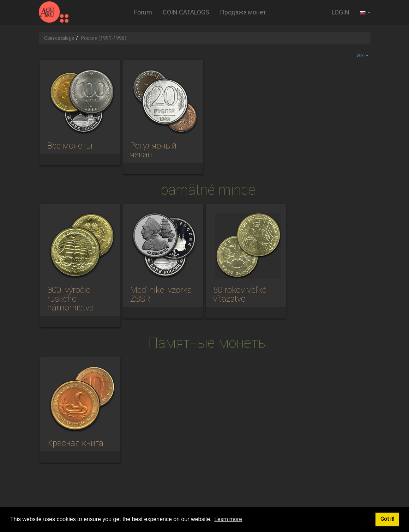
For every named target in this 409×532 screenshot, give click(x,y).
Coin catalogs (59, 38)
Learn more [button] (228, 519)
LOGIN (341, 12)
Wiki (362, 55)
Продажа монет (243, 12)
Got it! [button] (387, 519)
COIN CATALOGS (186, 12)
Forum (143, 12)
